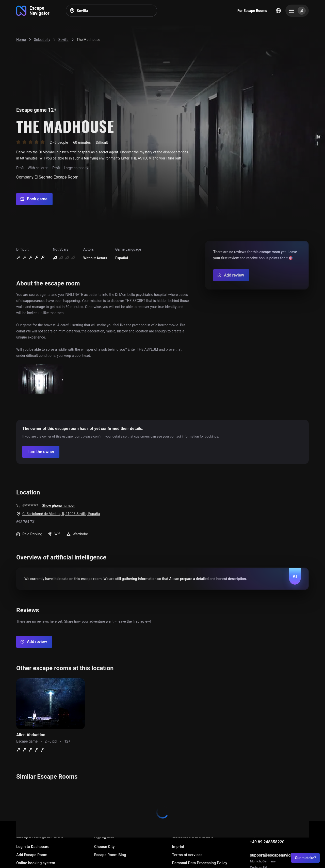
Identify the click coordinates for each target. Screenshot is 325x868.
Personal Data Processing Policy (199, 863)
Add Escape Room (32, 855)
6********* (30, 506)
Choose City (104, 847)
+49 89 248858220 (267, 842)
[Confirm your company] (41, 452)
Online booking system (36, 863)
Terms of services (187, 855)
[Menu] (297, 11)
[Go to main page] (33, 11)
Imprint (178, 847)
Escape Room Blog (110, 855)
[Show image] (41, 380)
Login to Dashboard (33, 847)
